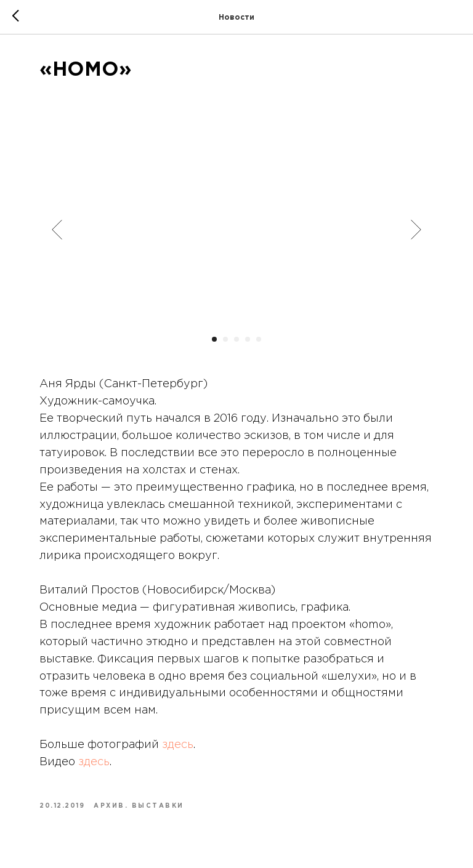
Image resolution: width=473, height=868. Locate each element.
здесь (178, 745)
